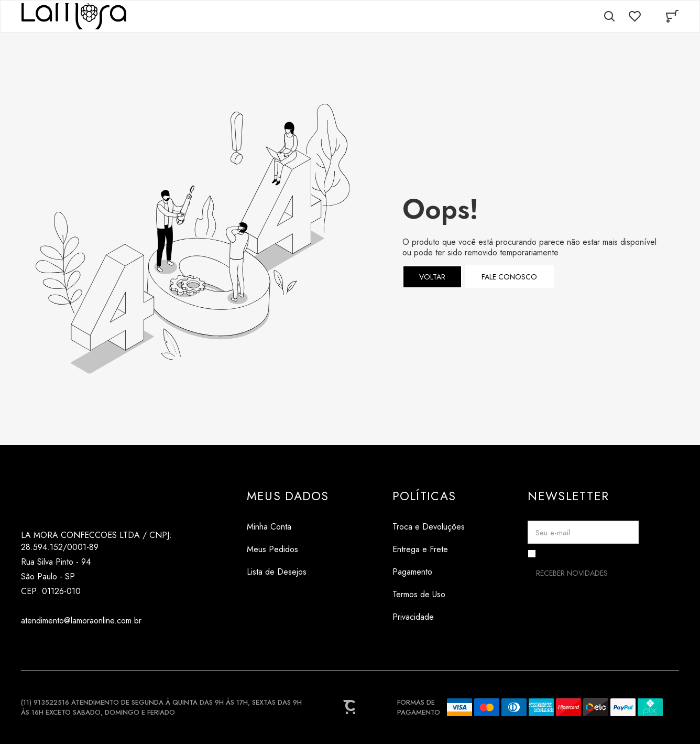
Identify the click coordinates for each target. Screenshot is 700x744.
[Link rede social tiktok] (48, 646)
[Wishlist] (635, 16)
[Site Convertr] (350, 707)
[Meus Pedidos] (288, 549)
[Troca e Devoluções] (429, 527)
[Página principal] (74, 16)
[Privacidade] (429, 617)
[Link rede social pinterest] (69, 646)
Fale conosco (509, 277)
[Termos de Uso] (429, 594)
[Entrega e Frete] (429, 549)
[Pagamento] (429, 572)
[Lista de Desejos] (288, 572)
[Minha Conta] (288, 527)
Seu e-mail (553, 533)
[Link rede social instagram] (28, 646)
